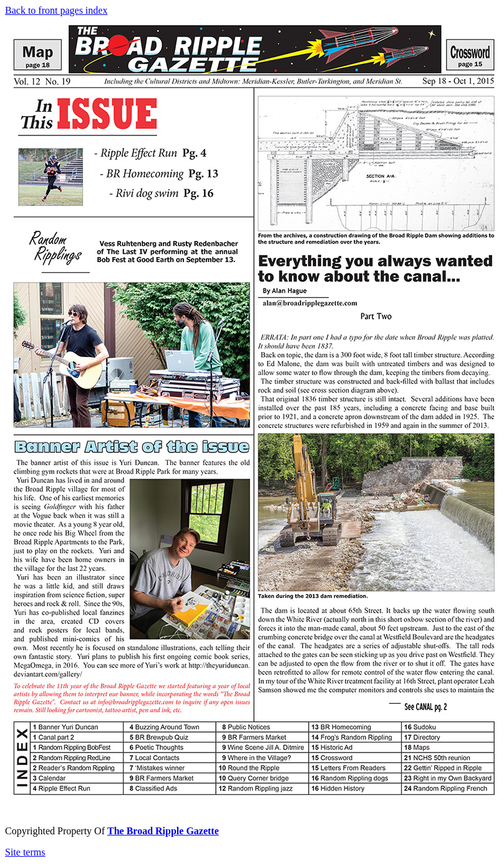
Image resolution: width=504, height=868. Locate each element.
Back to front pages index (56, 10)
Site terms (25, 852)
